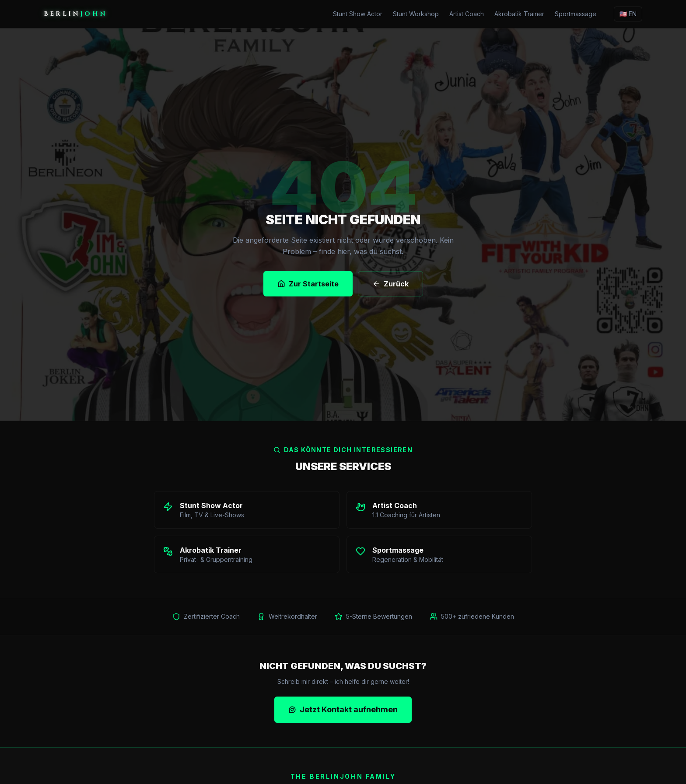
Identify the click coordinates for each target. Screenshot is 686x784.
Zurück (390, 284)
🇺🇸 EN (628, 14)
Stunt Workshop (416, 14)
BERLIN (75, 14)
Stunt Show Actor (358, 14)
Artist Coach (467, 14)
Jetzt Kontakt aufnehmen (343, 709)
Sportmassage (576, 14)
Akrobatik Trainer (519, 14)
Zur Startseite (308, 284)
